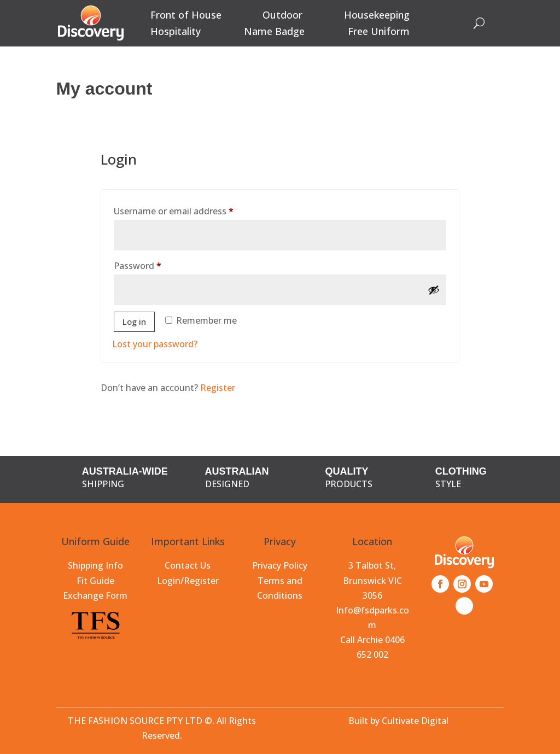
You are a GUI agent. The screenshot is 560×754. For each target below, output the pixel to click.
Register (218, 388)
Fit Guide (95, 581)
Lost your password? (155, 344)
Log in (134, 322)
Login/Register (188, 581)
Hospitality (176, 33)
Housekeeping (377, 16)
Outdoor (282, 16)
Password (156, 264)
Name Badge (274, 33)
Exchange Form (95, 595)
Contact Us (188, 565)
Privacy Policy (280, 565)
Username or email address (192, 210)
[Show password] (434, 290)
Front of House (186, 16)
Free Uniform (379, 33)
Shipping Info (95, 565)
